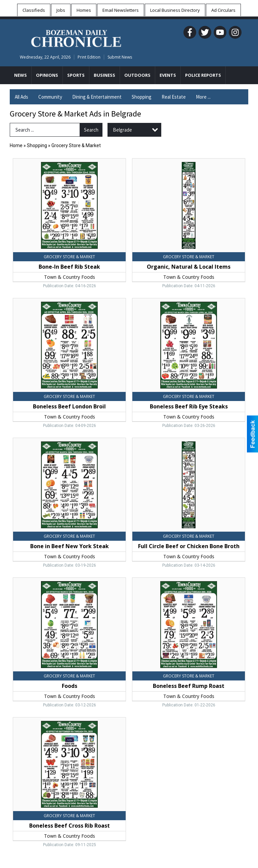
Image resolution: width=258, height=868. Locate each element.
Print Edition (89, 57)
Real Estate (174, 97)
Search (91, 130)
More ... (203, 97)
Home (16, 145)
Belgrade (122, 130)
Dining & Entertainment (97, 97)
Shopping (142, 97)
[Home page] (76, 37)
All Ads (21, 97)
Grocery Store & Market (76, 145)
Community (50, 97)
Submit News (120, 57)
